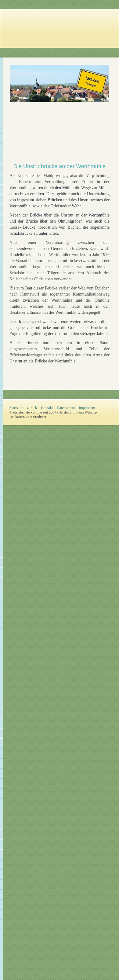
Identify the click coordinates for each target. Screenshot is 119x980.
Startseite (16, 408)
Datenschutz (66, 408)
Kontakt (47, 408)
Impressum (87, 408)
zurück (32, 408)
